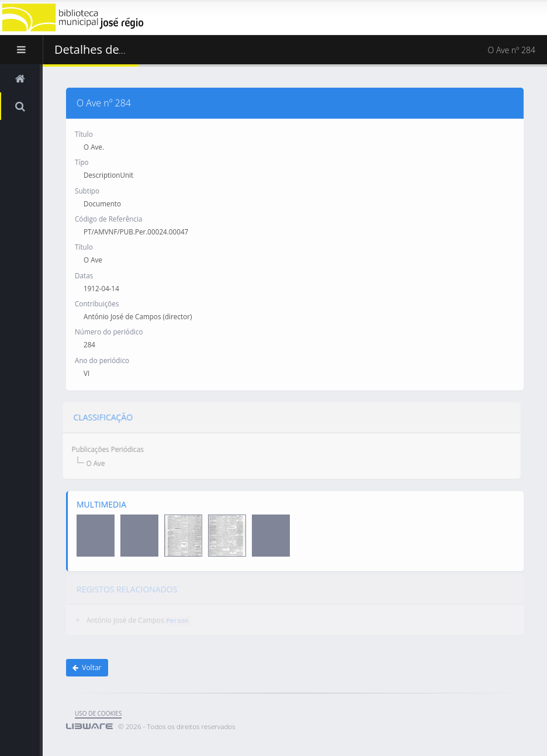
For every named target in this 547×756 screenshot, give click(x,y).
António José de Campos (125, 617)
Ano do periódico (102, 360)
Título (84, 133)
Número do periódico (109, 332)
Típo (82, 162)
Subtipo (87, 190)
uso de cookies (98, 713)
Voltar (87, 667)
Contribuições (97, 303)
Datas (84, 275)
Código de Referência (108, 218)
